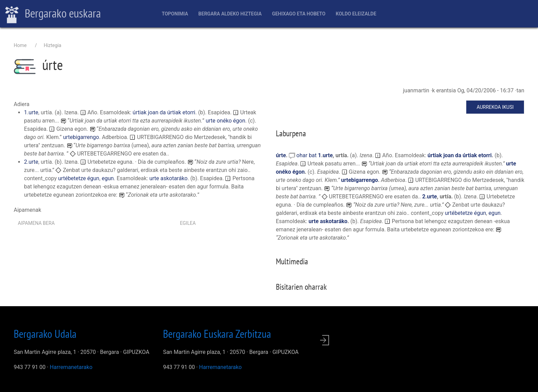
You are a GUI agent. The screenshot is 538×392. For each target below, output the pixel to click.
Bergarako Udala (45, 334)
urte (33, 112)
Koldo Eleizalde (356, 14)
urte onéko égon (225, 121)
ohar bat (307, 155)
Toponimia (175, 14)
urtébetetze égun (79, 178)
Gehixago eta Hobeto (299, 14)
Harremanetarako (71, 367)
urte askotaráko (168, 178)
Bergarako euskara (53, 14)
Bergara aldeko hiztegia (230, 14)
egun (108, 178)
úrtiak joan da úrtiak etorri (164, 112)
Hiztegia (52, 45)
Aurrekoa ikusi (495, 107)
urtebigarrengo (81, 137)
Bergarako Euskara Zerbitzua (217, 334)
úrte (281, 155)
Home (20, 45)
